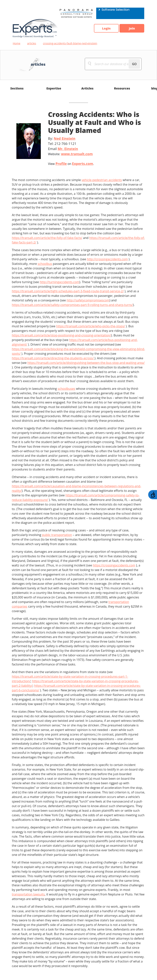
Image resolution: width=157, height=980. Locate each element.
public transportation (57, 535)
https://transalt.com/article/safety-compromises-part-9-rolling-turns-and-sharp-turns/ (72, 305)
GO (134, 64)
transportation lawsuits (28, 894)
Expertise (54, 88)
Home (17, 43)
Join (132, 28)
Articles (87, 88)
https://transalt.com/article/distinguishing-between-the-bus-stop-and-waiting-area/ (86, 363)
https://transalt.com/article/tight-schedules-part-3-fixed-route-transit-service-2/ (68, 291)
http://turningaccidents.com (60, 282)
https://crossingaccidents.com (114, 565)
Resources (122, 88)
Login (106, 28)
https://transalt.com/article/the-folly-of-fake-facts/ (47, 238)
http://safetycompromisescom (88, 300)
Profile (61, 164)
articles (32, 43)
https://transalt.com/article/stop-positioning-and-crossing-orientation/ (61, 335)
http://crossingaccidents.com (107, 259)
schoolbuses (66, 389)
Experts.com (83, 164)
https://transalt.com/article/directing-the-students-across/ (53, 358)
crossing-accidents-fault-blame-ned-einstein (70, 43)
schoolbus (45, 264)
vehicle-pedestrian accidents (102, 180)
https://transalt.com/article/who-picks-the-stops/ (91, 326)
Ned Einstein (64, 138)
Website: (70, 154)
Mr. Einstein (68, 149)
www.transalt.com (77, 154)
